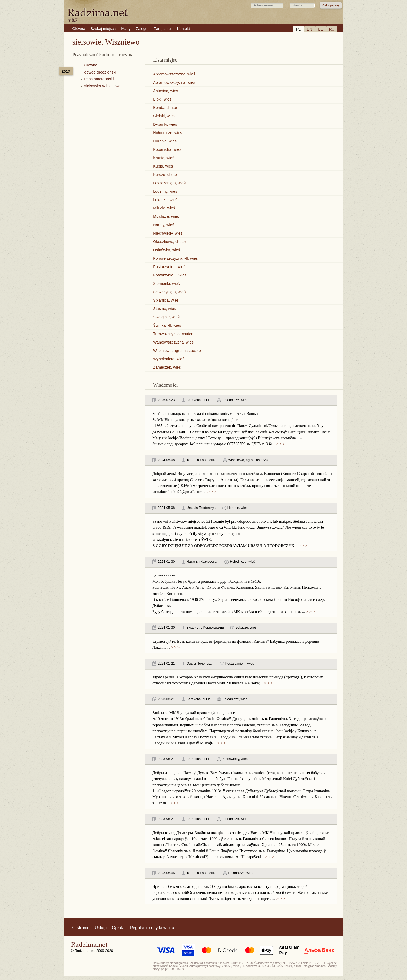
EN (310, 29)
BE (321, 29)
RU (332, 29)
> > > (280, 444)
